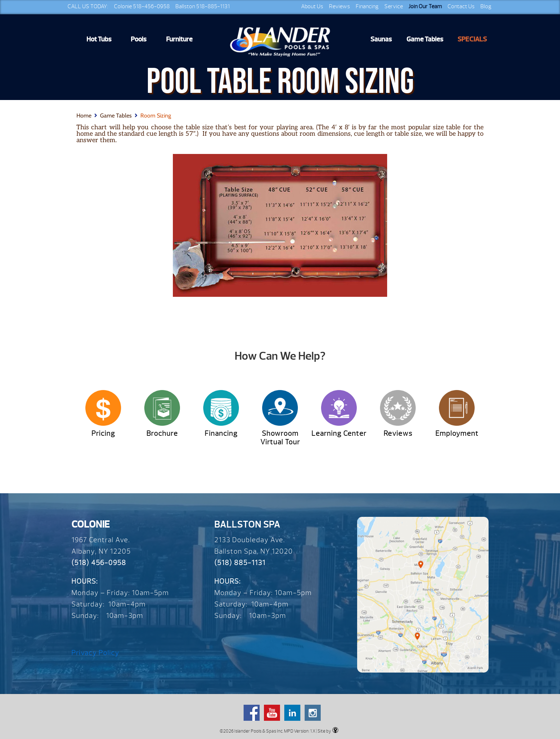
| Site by (327, 731)
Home (84, 116)
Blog (486, 6)
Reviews (339, 6)
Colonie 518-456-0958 (142, 6)
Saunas (381, 39)
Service (394, 6)
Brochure (162, 433)
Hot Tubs (99, 39)
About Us (312, 6)
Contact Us (461, 6)
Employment (457, 433)
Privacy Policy (95, 653)
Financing (367, 6)
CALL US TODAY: (88, 6)
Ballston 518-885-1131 (202, 6)
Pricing (103, 433)
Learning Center (339, 433)
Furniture (179, 39)
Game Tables (425, 39)
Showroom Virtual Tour (280, 438)
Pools (139, 39)
